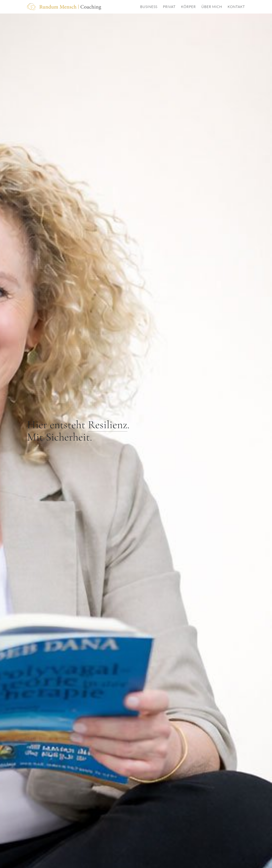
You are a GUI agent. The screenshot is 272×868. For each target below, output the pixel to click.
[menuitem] (146, 7)
